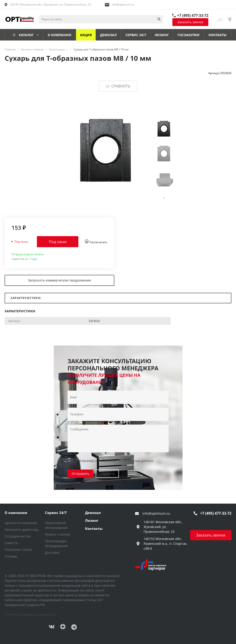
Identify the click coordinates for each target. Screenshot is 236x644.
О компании (16, 513)
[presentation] (164, 198)
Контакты (94, 528)
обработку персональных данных (127, 461)
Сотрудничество (18, 536)
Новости (11, 543)
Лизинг (92, 520)
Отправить (80, 474)
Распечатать (96, 242)
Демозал (93, 513)
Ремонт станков (57, 534)
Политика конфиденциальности (30, 614)
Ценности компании (21, 523)
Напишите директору (22, 529)
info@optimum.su (123, 4)
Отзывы (11, 556)
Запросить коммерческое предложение (59, 280)
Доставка (52, 553)
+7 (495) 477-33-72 (193, 15)
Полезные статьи (18, 550)
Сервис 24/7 (56, 513)
